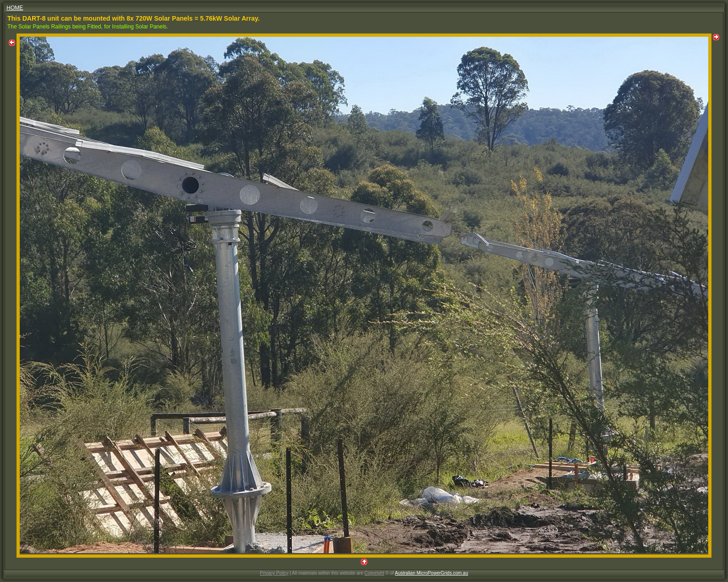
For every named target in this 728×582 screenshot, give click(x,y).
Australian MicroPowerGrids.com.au (431, 573)
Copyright (374, 573)
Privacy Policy (274, 573)
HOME (15, 8)
